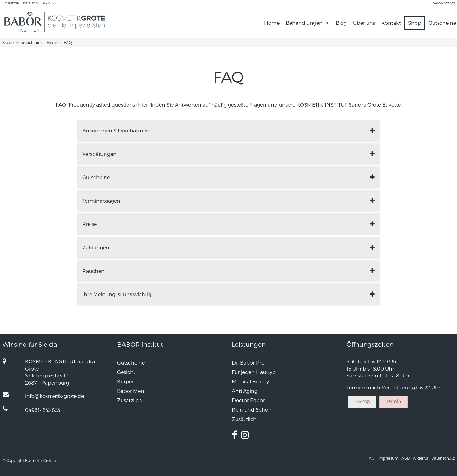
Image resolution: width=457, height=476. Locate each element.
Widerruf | (422, 458)
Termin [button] (394, 401)
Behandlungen (304, 23)
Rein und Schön (252, 410)
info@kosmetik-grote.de (54, 396)
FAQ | (372, 458)
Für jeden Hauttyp (254, 372)
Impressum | (389, 458)
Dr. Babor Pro (248, 363)
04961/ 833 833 (444, 3)
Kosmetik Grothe (41, 460)
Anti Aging (245, 391)
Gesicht (126, 372)
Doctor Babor (248, 400)
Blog (341, 23)
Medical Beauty (250, 381)
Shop (415, 23)
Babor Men (131, 391)
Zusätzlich (130, 400)
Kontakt (391, 23)
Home (272, 23)
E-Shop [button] (362, 401)
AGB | (407, 458)
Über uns (364, 23)
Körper (125, 381)
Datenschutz (443, 458)
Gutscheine (131, 363)
